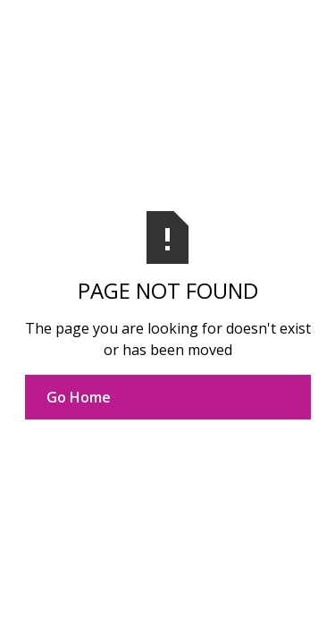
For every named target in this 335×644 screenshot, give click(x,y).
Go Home (79, 397)
